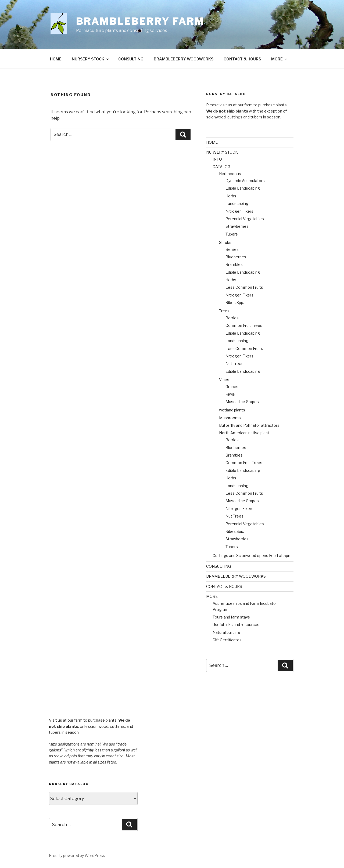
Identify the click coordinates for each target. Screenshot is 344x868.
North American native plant (244, 433)
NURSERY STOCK (91, 59)
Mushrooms (230, 418)
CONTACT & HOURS (242, 59)
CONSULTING (131, 59)
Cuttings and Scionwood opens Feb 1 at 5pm (252, 556)
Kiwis (230, 394)
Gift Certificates (227, 640)
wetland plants (232, 410)
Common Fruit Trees (244, 325)
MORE (279, 59)
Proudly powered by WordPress (77, 856)
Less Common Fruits (244, 287)
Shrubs (225, 242)
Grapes (232, 387)
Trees (224, 311)
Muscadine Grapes (242, 402)
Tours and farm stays (231, 617)
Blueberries (236, 257)
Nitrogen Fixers (239, 211)
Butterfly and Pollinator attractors (249, 425)
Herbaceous (230, 174)
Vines (224, 380)
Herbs (231, 196)
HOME (56, 59)
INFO (217, 159)
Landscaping (237, 203)
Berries (232, 249)
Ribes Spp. (235, 303)
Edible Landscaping (243, 188)
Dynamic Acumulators (245, 181)
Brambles (234, 264)
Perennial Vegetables (245, 219)
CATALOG (221, 167)
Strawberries (237, 226)
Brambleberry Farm (140, 21)
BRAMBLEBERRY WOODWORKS (184, 59)
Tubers (232, 234)
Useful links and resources (236, 625)
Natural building (226, 632)
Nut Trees (234, 364)
